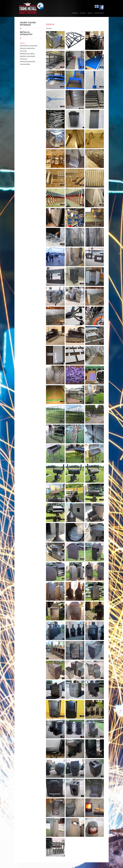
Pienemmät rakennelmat (28, 62)
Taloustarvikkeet (25, 64)
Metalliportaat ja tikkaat (27, 54)
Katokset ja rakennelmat (27, 48)
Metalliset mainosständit (28, 56)
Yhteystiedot (99, 13)
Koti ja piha (23, 51)
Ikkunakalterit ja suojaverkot (29, 46)
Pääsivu (75, 13)
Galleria (22, 43)
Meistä (90, 13)
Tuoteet (83, 13)
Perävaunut (24, 59)
